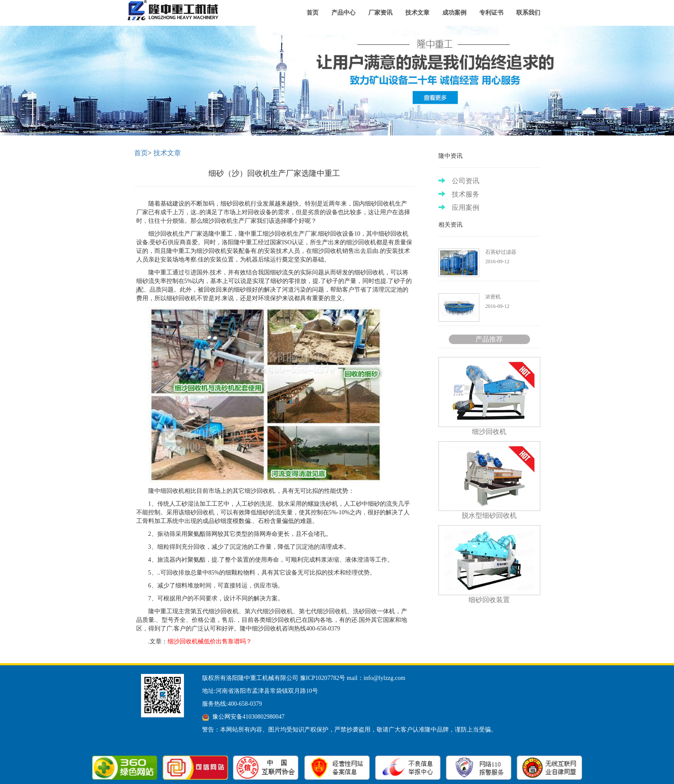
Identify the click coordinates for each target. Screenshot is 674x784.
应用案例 (459, 208)
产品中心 (343, 13)
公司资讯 (459, 181)
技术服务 (459, 194)
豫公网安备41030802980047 (248, 717)
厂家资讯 (380, 13)
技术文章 (417, 13)
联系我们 (528, 13)
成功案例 (454, 13)
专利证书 (491, 13)
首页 (312, 13)
